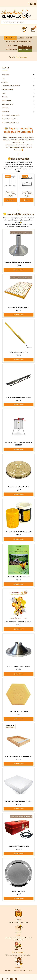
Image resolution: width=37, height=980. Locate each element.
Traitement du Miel (8, 104)
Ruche (4, 93)
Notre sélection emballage (10, 122)
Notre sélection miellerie (10, 119)
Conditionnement (7, 89)
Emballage (5, 108)
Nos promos (5, 111)
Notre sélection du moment (10, 115)
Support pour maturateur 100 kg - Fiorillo (10, 194)
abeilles (27, 145)
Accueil (5, 68)
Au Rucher (5, 82)
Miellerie (4, 97)
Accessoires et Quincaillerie (11, 86)
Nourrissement (6, 100)
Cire (3, 78)
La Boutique (5, 75)
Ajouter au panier (10, 201)
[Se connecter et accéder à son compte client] (24, 30)
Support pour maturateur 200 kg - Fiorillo (27, 194)
